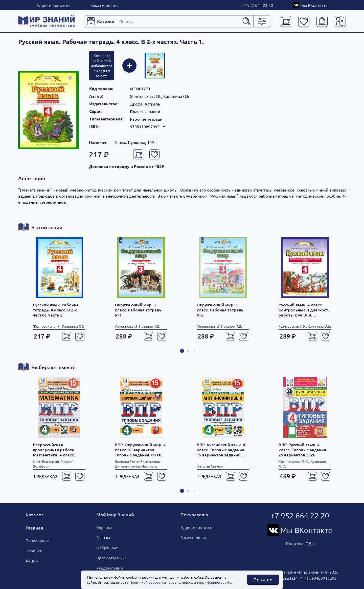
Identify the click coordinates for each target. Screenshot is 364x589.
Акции (32, 561)
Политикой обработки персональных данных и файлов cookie (180, 582)
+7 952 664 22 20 (257, 5)
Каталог (35, 514)
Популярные (38, 540)
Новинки (34, 551)
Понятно (263, 580)
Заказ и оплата (105, 5)
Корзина (104, 527)
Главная (34, 528)
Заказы (103, 537)
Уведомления (110, 568)
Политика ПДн (300, 543)
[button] (182, 351)
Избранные (107, 548)
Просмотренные (112, 558)
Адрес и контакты (53, 5)
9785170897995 (148, 127)
